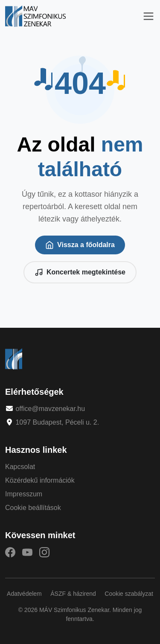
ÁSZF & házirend (73, 594)
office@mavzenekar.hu (50, 409)
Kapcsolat (20, 467)
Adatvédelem (24, 594)
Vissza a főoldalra (80, 245)
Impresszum (24, 494)
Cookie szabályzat (129, 594)
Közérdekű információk (40, 480)
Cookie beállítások (33, 508)
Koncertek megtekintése (80, 272)
